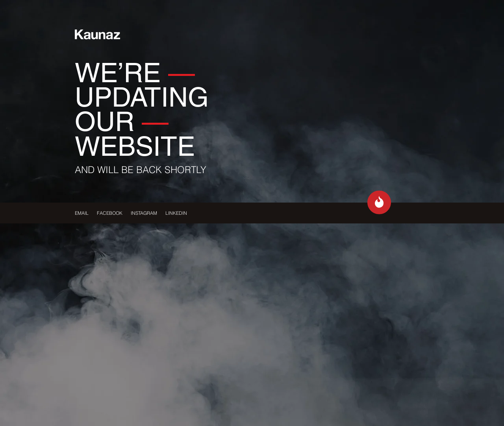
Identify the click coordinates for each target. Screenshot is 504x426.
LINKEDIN (176, 213)
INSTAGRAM (144, 213)
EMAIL (82, 213)
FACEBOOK (110, 213)
